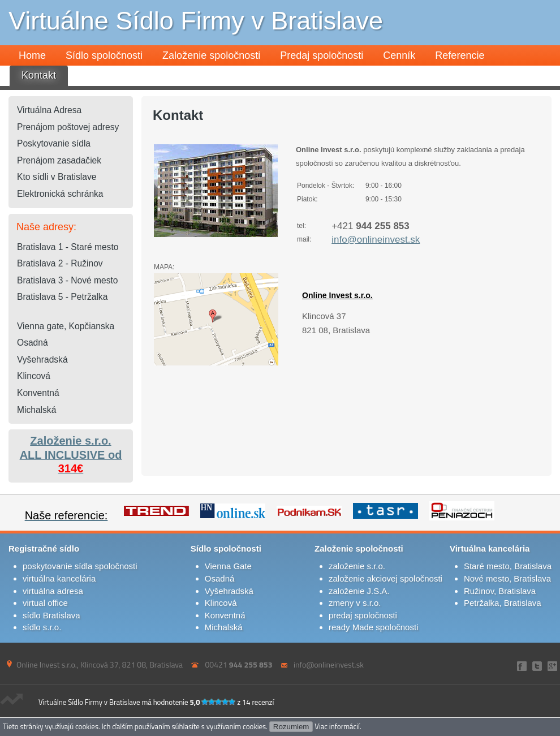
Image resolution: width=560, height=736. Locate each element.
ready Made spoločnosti (373, 627)
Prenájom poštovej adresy (68, 127)
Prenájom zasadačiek (59, 160)
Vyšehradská (42, 360)
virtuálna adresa (53, 591)
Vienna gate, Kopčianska (66, 326)
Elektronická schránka (60, 194)
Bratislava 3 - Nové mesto (68, 280)
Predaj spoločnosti (322, 55)
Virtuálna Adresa (49, 110)
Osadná (33, 343)
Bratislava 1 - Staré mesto (68, 247)
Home (32, 55)
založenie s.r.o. (357, 566)
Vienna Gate (228, 566)
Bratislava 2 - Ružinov (60, 263)
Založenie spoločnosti (211, 55)
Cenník (399, 55)
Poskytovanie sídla (54, 143)
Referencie (460, 55)
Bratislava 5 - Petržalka (62, 297)
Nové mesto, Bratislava (507, 578)
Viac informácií (337, 726)
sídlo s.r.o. (42, 627)
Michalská (36, 410)
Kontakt (39, 75)
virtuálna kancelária (59, 578)
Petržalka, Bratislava (503, 603)
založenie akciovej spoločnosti (385, 578)
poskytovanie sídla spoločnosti (80, 566)
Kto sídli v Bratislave (57, 177)
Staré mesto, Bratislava (508, 566)
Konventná (38, 393)
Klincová (34, 376)
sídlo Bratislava (51, 615)
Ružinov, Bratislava (500, 591)
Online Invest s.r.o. (337, 295)
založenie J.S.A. (359, 591)
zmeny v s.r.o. (355, 603)
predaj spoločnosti (363, 615)
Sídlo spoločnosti (104, 55)
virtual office (45, 603)
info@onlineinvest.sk (376, 240)
